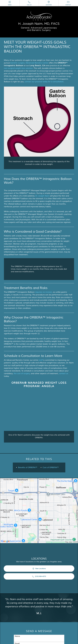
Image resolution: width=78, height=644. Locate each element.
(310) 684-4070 (39, 576)
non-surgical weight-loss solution (18, 68)
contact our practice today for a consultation (44, 82)
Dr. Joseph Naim (42, 196)
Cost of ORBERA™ (51, 467)
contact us (64, 374)
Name (17, 636)
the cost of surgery (22, 374)
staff (41, 360)
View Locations (39, 569)
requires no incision (44, 292)
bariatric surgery (18, 63)
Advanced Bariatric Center (37, 63)
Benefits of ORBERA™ (28, 467)
